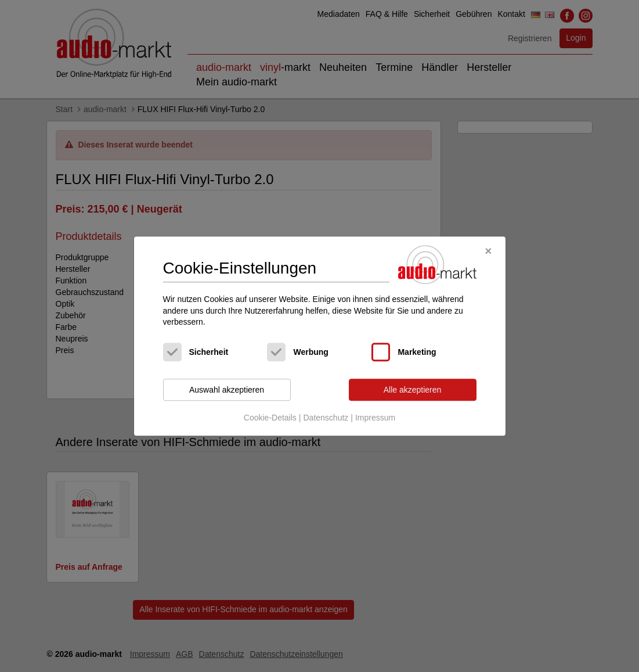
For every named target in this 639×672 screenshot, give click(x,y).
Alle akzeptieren (413, 390)
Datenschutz (326, 418)
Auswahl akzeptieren (227, 390)
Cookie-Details (270, 418)
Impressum (375, 418)
